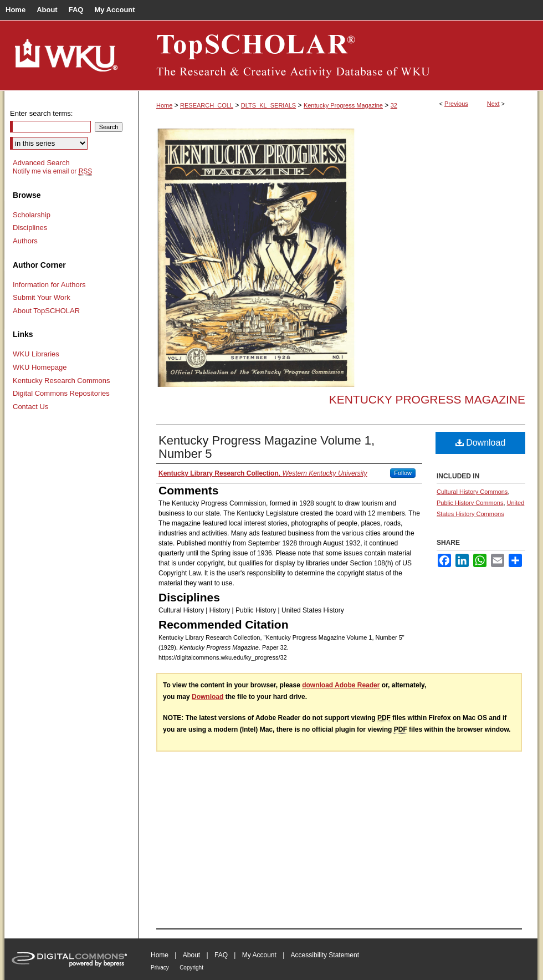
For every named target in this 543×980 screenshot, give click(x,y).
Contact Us (30, 407)
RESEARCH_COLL (207, 105)
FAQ (221, 955)
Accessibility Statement (325, 955)
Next (493, 104)
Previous (456, 104)
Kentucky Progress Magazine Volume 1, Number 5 (267, 447)
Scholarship (32, 215)
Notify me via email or (52, 171)
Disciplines (30, 228)
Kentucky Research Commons (62, 381)
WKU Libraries (36, 354)
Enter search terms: (41, 113)
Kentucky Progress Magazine (343, 105)
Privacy (160, 968)
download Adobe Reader (341, 685)
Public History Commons (470, 503)
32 (394, 105)
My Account (259, 955)
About (191, 955)
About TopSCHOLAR (46, 311)
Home (164, 105)
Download (481, 443)
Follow (403, 473)
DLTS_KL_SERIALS (268, 105)
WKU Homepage (40, 367)
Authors (25, 241)
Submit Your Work (42, 297)
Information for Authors (49, 285)
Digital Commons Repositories (61, 393)
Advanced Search (41, 163)
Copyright (191, 968)
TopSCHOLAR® (338, 55)
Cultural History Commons (472, 492)
